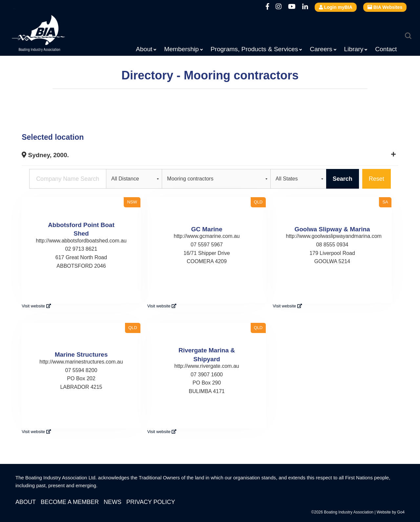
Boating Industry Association (54, 34)
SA (385, 202)
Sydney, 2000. (45, 155)
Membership (181, 49)
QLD (258, 202)
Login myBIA (336, 7)
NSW (132, 202)
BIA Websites (385, 7)
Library (354, 49)
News (113, 502)
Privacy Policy (151, 502)
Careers (321, 49)
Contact (386, 49)
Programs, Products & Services (254, 49)
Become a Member (70, 502)
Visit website (36, 306)
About (144, 49)
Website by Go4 (391, 512)
